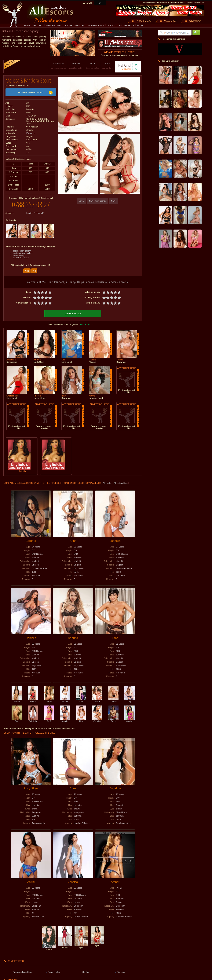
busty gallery (19, 255)
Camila (49, 700)
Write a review (73, 313)
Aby (81, 700)
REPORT (76, 66)
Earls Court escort (21, 258)
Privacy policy (54, 972)
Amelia (130, 720)
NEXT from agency (98, 201)
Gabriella (33, 720)
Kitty (130, 700)
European (31, 133)
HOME (27, 25)
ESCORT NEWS (126, 25)
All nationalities (121, 483)
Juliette (17, 700)
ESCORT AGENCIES (75, 25)
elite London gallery (22, 251)
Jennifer (65, 720)
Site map (121, 972)
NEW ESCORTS (54, 25)
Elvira (97, 700)
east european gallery (23, 253)
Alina (81, 720)
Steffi (49, 720)
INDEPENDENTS (96, 25)
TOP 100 (111, 25)
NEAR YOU (58, 66)
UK (100, 3)
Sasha (33, 700)
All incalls (107, 483)
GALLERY (38, 25)
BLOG (140, 25)
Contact (86, 972)
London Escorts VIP (35, 213)
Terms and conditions (23, 972)
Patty (113, 720)
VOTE (107, 66)
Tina (17, 720)
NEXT (92, 66)
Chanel (113, 700)
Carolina (97, 720)
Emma (65, 700)
